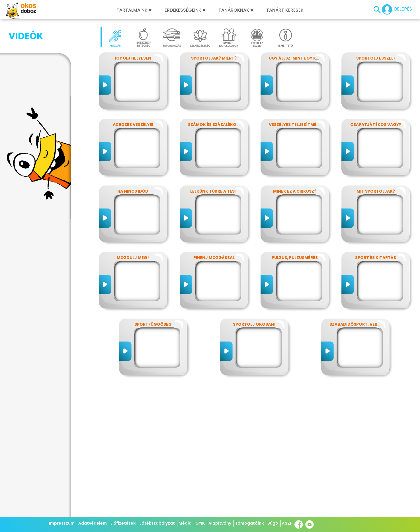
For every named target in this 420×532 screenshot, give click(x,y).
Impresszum (62, 523)
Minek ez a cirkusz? (295, 191)
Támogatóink (249, 523)
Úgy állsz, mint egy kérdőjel (301, 58)
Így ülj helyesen (133, 58)
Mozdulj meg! (133, 258)
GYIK (200, 523)
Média (185, 523)
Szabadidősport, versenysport (366, 324)
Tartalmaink (134, 10)
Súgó (273, 523)
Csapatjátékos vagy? (376, 125)
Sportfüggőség (153, 324)
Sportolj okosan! (254, 324)
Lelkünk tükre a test (214, 191)
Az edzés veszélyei (133, 125)
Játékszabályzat (157, 523)
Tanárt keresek (285, 10)
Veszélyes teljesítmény (295, 125)
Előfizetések (123, 523)
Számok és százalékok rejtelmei (225, 125)
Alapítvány (220, 523)
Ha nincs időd (133, 191)
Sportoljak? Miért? (214, 58)
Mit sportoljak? (376, 191)
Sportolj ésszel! (376, 58)
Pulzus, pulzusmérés (295, 258)
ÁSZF (287, 523)
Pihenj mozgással (214, 258)
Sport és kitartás (376, 258)
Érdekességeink (185, 10)
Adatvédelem (93, 523)
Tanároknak (236, 10)
